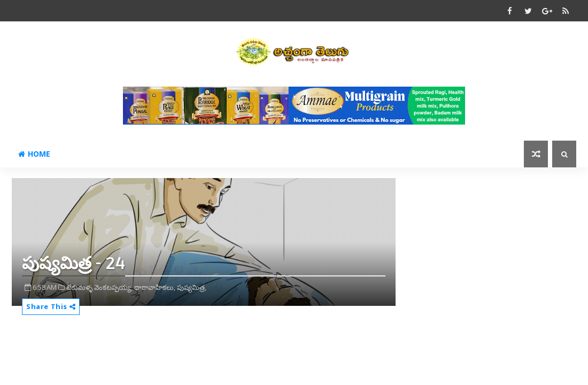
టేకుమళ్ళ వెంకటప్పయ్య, (99, 287)
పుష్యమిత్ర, (192, 287)
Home (34, 154)
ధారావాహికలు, (155, 287)
